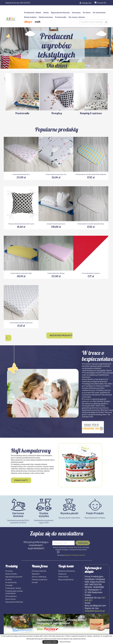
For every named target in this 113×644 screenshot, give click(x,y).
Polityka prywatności (40, 580)
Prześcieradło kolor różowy (56, 273)
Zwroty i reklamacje (39, 577)
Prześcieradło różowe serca (21, 174)
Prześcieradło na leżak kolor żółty (21, 273)
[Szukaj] (94, 22)
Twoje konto (66, 566)
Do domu (87, 13)
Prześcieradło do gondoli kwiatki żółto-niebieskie (91, 174)
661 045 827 (25, 3)
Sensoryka (76, 13)
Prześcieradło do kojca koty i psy (56, 174)
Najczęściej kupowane (14, 577)
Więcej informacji (65, 642)
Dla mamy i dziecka (77, 17)
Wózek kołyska (30, 17)
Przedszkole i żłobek (33, 13)
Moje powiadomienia (66, 580)
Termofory (56, 113)
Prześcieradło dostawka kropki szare (21, 323)
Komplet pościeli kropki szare (56, 224)
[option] (56, 48)
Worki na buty (11, 599)
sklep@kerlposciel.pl (95, 611)
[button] (8, 48)
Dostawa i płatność (39, 571)
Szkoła (46, 13)
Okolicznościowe (46, 17)
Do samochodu (99, 13)
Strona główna (11, 596)
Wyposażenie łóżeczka (60, 13)
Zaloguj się (62, 574)
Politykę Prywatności (78, 555)
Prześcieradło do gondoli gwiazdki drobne (91, 224)
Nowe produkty (11, 574)
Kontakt (35, 582)
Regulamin (67, 555)
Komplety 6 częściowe (91, 113)
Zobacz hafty (21, 480)
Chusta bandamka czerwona (91, 273)
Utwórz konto (63, 577)
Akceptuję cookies (50, 642)
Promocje (9, 571)
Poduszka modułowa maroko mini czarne (21, 224)
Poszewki (9, 585)
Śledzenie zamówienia (67, 571)
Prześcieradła (61, 17)
